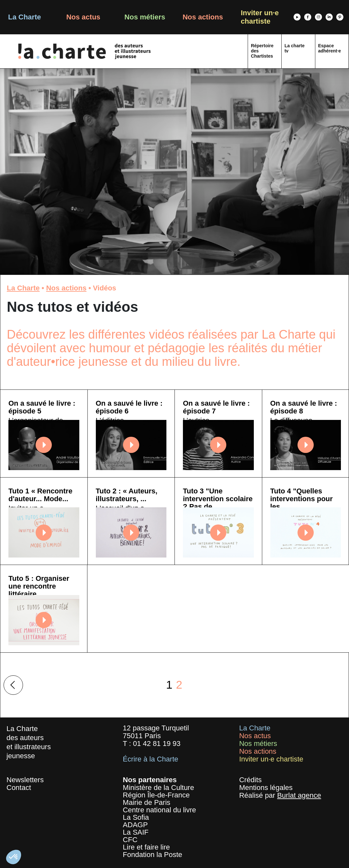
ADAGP (135, 825)
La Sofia (136, 817)
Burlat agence (299, 795)
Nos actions (203, 17)
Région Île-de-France (156, 795)
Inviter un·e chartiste (260, 17)
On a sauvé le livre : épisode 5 (42, 407)
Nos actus (83, 17)
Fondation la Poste (152, 855)
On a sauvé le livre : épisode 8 (304, 407)
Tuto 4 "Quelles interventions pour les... (302, 499)
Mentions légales (266, 788)
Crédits (251, 780)
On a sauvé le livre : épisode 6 (129, 407)
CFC (130, 840)
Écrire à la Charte (150, 759)
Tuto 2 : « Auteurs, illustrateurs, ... (127, 495)
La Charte (24, 17)
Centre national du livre (159, 810)
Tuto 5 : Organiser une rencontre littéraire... (39, 586)
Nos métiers (145, 17)
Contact (19, 788)
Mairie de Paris (146, 802)
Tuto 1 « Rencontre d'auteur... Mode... (40, 495)
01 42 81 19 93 (157, 744)
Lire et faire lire (146, 847)
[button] (14, 857)
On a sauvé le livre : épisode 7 (216, 407)
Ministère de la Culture (158, 788)
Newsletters (25, 780)
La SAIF (135, 832)
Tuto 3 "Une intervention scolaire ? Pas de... (218, 499)
